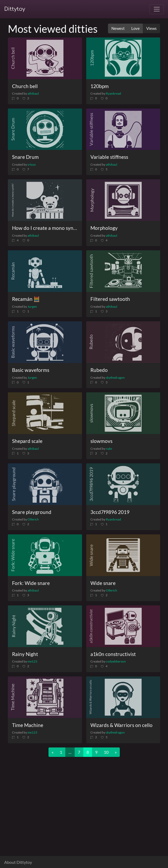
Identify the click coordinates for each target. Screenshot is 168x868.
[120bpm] (123, 58)
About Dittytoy (18, 862)
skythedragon (115, 378)
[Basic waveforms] (45, 342)
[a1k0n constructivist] (123, 626)
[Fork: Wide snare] (45, 555)
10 (106, 752)
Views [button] (151, 28)
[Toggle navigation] (157, 9)
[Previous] (53, 752)
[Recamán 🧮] (45, 271)
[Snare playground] (45, 484)
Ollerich (33, 519)
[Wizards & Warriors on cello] (123, 697)
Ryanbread (113, 93)
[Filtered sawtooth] (123, 271)
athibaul (33, 93)
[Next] (116, 752)
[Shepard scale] (45, 413)
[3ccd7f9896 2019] (123, 484)
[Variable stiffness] (123, 129)
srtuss (32, 164)
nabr (109, 449)
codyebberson (116, 661)
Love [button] (136, 28)
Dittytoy (15, 9)
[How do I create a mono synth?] (45, 200)
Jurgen (32, 306)
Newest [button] (118, 28)
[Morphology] (123, 200)
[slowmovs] (123, 413)
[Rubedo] (123, 342)
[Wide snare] (123, 555)
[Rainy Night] (45, 626)
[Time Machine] (45, 697)
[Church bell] (45, 58)
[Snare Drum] (45, 129)
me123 (32, 661)
